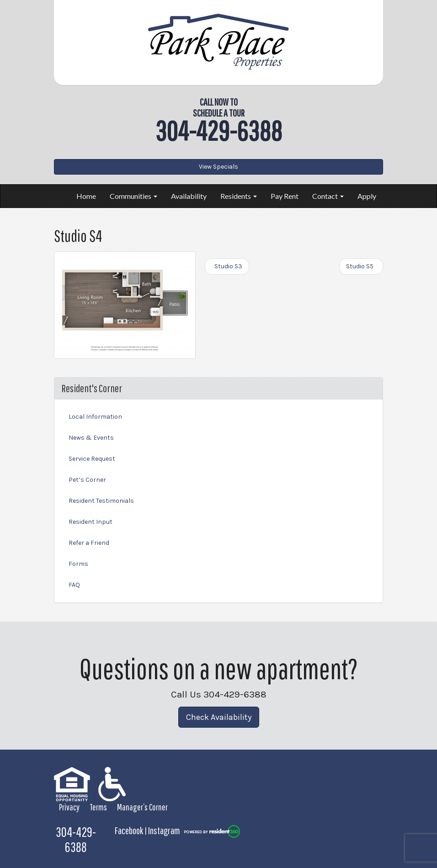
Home (86, 196)
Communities (133, 196)
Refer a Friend (89, 543)
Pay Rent (285, 196)
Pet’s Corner (87, 480)
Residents (239, 196)
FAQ (74, 585)
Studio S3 (227, 266)
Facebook (129, 830)
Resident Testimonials (101, 501)
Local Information (95, 417)
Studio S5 (361, 266)
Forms (78, 564)
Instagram (164, 830)
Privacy (69, 807)
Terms (98, 807)
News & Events (91, 438)
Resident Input (91, 522)
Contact (328, 196)
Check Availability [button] (219, 717)
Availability (189, 196)
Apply (367, 196)
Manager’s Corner (142, 807)
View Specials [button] (218, 167)
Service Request (92, 459)
